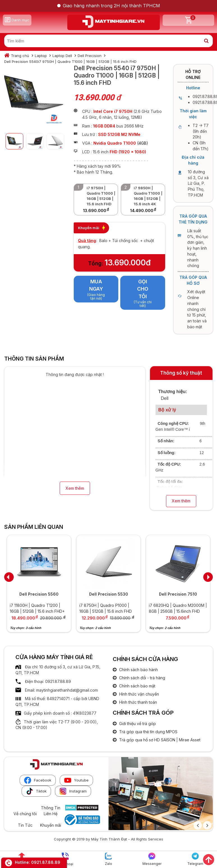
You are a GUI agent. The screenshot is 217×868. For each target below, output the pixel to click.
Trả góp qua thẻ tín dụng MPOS (148, 732)
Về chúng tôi (25, 814)
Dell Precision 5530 (109, 594)
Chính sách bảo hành (138, 670)
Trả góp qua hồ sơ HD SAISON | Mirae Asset (159, 740)
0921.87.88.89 (46, 862)
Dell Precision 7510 (178, 594)
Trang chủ (20, 56)
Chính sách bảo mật (137, 686)
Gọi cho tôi (143, 289)
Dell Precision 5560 (39, 594)
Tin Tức (25, 825)
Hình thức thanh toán (138, 702)
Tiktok (36, 791)
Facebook (38, 780)
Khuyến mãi (51, 825)
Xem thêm (75, 488)
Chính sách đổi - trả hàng (142, 678)
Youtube (76, 780)
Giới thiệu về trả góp (137, 724)
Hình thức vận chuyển (138, 694)
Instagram (73, 791)
